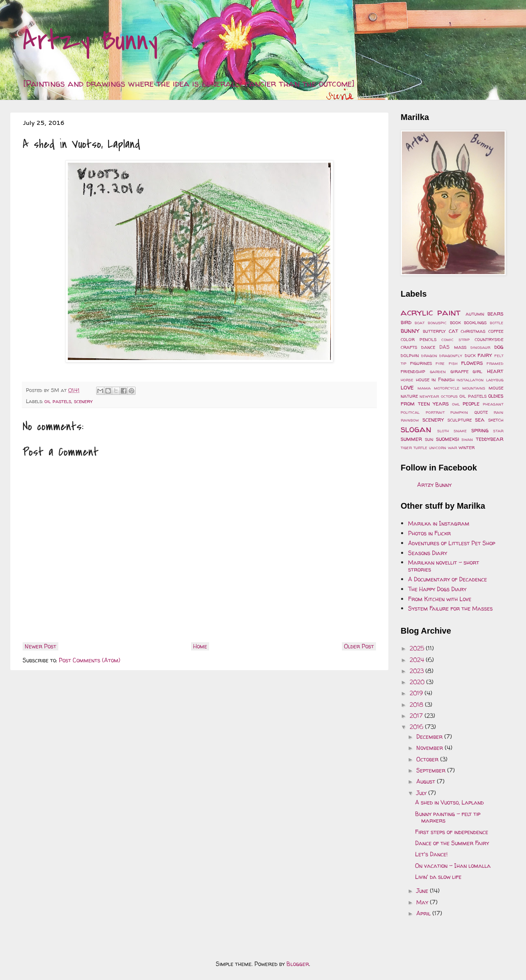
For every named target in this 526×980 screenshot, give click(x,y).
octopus (449, 396)
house (423, 379)
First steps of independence (452, 832)
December (430, 737)
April (424, 913)
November (430, 748)
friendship (413, 371)
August (427, 781)
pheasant (493, 404)
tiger (406, 447)
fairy (485, 355)
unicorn (438, 447)
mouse (496, 388)
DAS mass (453, 347)
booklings (475, 322)
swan (467, 439)
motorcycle (447, 388)
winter (467, 447)
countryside (489, 339)
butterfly (434, 331)
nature (409, 396)
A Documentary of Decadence (448, 579)
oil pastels (58, 401)
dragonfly (451, 355)
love (407, 387)
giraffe (459, 371)
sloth (443, 431)
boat (420, 323)
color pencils (419, 339)
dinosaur (480, 347)
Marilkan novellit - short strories (444, 566)
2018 (417, 704)
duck (470, 355)
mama (424, 388)
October (428, 759)
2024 (418, 660)
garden (438, 371)
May (423, 902)
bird (406, 322)
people (471, 403)
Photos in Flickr (429, 533)
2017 (417, 716)
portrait (435, 412)
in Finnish (443, 379)
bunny (410, 330)
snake (460, 431)
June (423, 891)
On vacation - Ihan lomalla (453, 866)
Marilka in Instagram (439, 523)
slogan (416, 429)
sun (429, 439)
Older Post (359, 646)
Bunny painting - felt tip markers (448, 817)
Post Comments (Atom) (90, 660)
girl (478, 371)
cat (453, 331)
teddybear (490, 439)
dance (428, 347)
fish (453, 363)
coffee (496, 331)
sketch (496, 420)
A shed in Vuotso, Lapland (449, 802)
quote (481, 412)
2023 (418, 671)
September (432, 770)
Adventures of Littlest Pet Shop (452, 543)
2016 (417, 727)
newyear (429, 396)
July (422, 793)
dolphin (410, 355)
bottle (497, 323)
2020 (418, 682)
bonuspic (437, 323)
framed (495, 363)
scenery (83, 401)
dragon (429, 355)
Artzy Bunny (90, 41)
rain (498, 412)
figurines (421, 363)
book (455, 322)
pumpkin (459, 412)
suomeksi (448, 439)
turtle (420, 447)
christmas (473, 331)
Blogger (298, 964)
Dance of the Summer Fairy (452, 843)
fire (440, 363)
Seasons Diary (428, 553)
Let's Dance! (431, 854)
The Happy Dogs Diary (437, 589)
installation (470, 380)
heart (495, 371)
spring (480, 430)
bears (495, 313)
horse (407, 380)
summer (411, 439)
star (498, 431)
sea (480, 419)
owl (456, 404)
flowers (472, 363)
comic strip (456, 339)
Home (200, 646)
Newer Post (40, 646)
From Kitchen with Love (440, 599)
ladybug (495, 380)
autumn (475, 314)
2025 (418, 648)
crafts (409, 347)
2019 (417, 693)
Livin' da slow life (438, 877)
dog (499, 347)
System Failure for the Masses (450, 608)
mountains (474, 388)
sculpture (460, 420)
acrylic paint (431, 312)
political (410, 412)
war (452, 447)
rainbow (410, 420)
